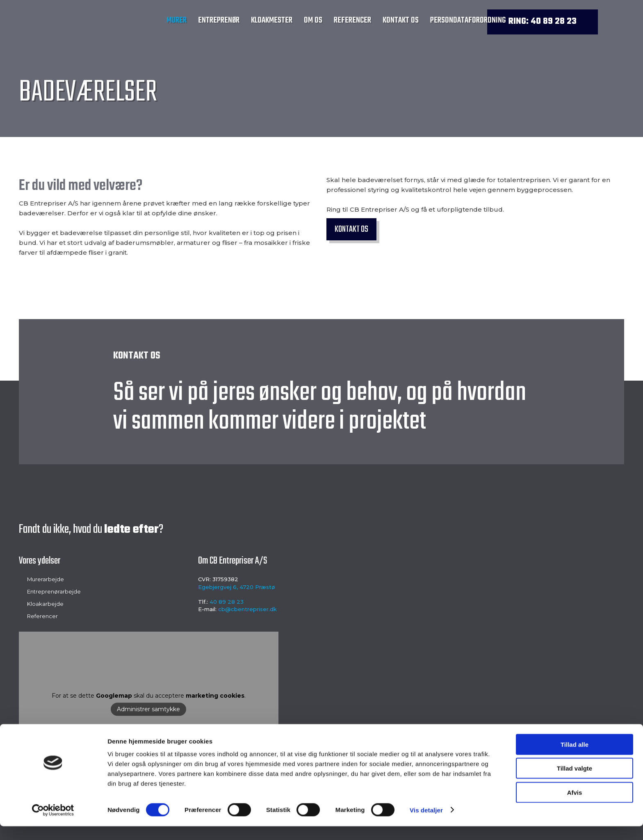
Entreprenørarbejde (54, 591)
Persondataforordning (468, 20)
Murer (177, 20)
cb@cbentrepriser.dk (247, 609)
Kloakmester (272, 20)
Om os (313, 20)
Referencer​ (42, 616)
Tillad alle (575, 758)
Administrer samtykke (148, 709)
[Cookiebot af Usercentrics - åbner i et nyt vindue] (53, 824)
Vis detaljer (426, 824)
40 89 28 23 (227, 602)
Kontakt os (401, 20)
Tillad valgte (575, 782)
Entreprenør (219, 20)
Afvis (575, 806)
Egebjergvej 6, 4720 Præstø (237, 587)
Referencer (352, 20)
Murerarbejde (46, 579)
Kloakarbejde (45, 604)
